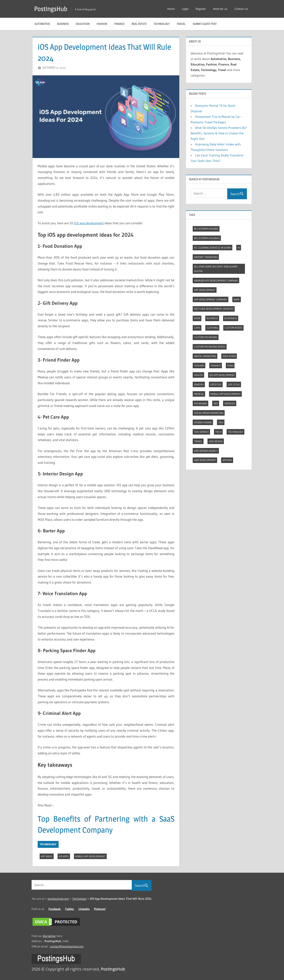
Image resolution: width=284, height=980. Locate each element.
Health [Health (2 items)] (199, 375)
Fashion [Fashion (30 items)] (199, 366)
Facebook (55, 909)
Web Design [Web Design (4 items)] (216, 441)
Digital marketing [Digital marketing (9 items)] (205, 356)
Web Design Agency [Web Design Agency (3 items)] (206, 451)
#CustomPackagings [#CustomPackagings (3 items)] (207, 238)
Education (83, 24)
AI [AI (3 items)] (239, 248)
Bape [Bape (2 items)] (237, 299)
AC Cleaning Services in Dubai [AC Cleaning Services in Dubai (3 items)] (213, 248)
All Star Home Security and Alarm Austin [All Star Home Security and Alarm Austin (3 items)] (216, 269)
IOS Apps (64, 856)
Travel (181, 24)
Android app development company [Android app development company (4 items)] (216, 281)
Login (185, 9)
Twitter (70, 909)
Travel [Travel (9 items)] (198, 441)
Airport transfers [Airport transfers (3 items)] (206, 257)
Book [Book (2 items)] (197, 318)
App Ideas (47, 856)
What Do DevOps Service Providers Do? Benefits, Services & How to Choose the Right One (219, 133)
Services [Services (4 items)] (230, 403)
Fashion (102, 24)
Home (171, 9)
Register (201, 9)
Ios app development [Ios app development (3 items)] (222, 375)
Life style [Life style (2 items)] (234, 384)
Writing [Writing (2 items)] (227, 460)
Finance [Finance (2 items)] (216, 366)
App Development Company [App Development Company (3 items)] (211, 299)
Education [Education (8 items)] (229, 356)
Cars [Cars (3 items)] (197, 328)
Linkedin (84, 909)
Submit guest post (205, 24)
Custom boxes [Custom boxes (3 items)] (234, 328)
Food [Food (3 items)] (230, 366)
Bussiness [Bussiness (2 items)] (231, 318)
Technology (162, 24)
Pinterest (100, 909)
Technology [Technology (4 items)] (236, 432)
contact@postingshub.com (67, 946)
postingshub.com (58, 899)
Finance (119, 24)
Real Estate (139, 24)
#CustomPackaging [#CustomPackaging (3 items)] (206, 229)
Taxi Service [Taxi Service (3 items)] (201, 432)
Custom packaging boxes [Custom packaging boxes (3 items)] (210, 347)
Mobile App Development (90, 856)
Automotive (42, 24)
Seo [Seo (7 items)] (216, 403)
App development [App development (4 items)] (205, 290)
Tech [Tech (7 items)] (218, 432)
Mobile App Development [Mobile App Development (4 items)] (226, 394)
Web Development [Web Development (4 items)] (205, 460)
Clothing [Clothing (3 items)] (212, 328)
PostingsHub (51, 9)
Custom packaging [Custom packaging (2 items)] (206, 337)
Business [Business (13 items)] (212, 318)
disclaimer (49, 936)
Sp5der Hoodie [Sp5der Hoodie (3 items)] (203, 422)
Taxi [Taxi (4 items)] (221, 422)
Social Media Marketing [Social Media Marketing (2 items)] (209, 413)
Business (63, 24)
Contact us (241, 9)
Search (237, 194)
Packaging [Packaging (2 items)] (201, 403)
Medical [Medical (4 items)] (199, 394)
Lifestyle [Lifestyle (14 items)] (216, 384)
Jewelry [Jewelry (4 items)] (199, 384)
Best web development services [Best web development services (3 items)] (214, 309)
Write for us (220, 9)
